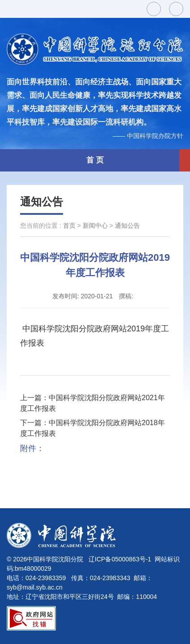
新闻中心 (95, 226)
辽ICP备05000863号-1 (120, 559)
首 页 (95, 160)
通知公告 (42, 202)
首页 (69, 226)
